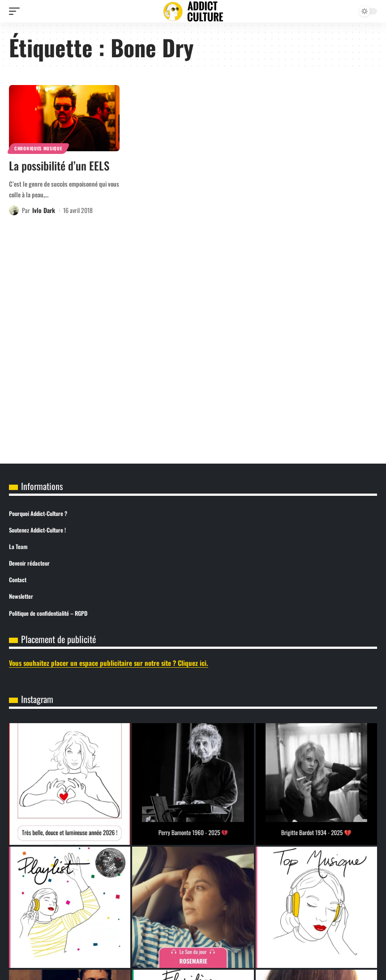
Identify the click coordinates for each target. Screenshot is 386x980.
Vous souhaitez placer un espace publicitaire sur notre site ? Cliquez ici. (109, 663)
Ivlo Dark (44, 210)
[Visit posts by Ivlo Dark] (14, 210)
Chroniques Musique (38, 148)
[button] (17, 11)
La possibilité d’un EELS (59, 165)
